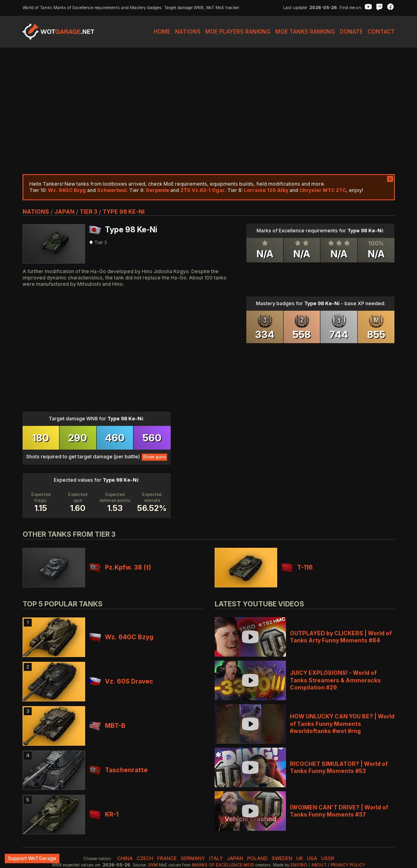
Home (162, 31)
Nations (188, 31)
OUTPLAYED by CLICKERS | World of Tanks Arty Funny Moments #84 (341, 637)
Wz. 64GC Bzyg (121, 637)
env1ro (299, 865)
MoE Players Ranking (238, 31)
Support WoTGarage (32, 858)
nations (36, 212)
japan (64, 212)
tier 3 (89, 212)
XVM (153, 865)
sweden (282, 858)
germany (193, 858)
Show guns (154, 457)
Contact (381, 31)
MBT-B (107, 726)
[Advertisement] (209, 111)
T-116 (297, 567)
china (125, 858)
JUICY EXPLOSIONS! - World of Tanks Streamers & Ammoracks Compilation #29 (335, 680)
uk (300, 858)
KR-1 (104, 814)
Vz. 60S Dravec (121, 681)
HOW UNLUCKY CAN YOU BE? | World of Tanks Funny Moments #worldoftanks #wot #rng (342, 723)
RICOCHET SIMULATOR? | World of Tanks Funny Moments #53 (339, 767)
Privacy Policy (348, 865)
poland (257, 858)
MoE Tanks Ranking (305, 31)
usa (312, 858)
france (167, 858)
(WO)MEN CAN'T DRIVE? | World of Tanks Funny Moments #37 (339, 811)
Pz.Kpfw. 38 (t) (120, 567)
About (319, 865)
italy (216, 858)
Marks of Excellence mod (223, 865)
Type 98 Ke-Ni (124, 212)
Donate (351, 31)
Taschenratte (118, 770)
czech (145, 858)
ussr (328, 858)
